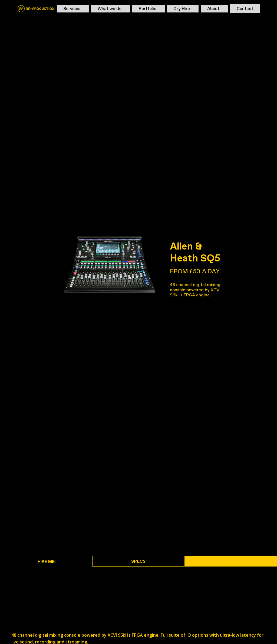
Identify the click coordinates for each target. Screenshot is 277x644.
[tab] (46, 562)
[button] (73, 9)
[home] (36, 9)
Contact (245, 9)
